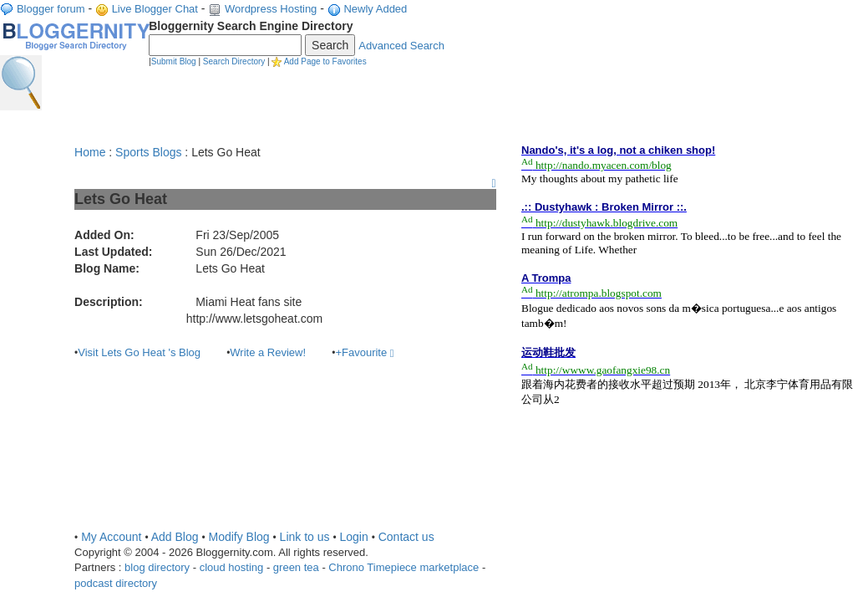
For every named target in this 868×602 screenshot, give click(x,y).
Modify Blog (239, 537)
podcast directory (116, 583)
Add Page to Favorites (325, 61)
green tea (296, 567)
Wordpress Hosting (271, 9)
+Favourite (364, 352)
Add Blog (175, 537)
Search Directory (234, 61)
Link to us (305, 537)
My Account (111, 537)
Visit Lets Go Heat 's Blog (139, 352)
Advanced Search (401, 46)
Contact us (406, 537)
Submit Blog (174, 61)
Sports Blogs (148, 152)
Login (353, 537)
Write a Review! (268, 352)
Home (90, 152)
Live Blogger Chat (155, 9)
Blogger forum (51, 9)
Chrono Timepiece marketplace (404, 567)
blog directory (157, 567)
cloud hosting (232, 567)
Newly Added (375, 9)
